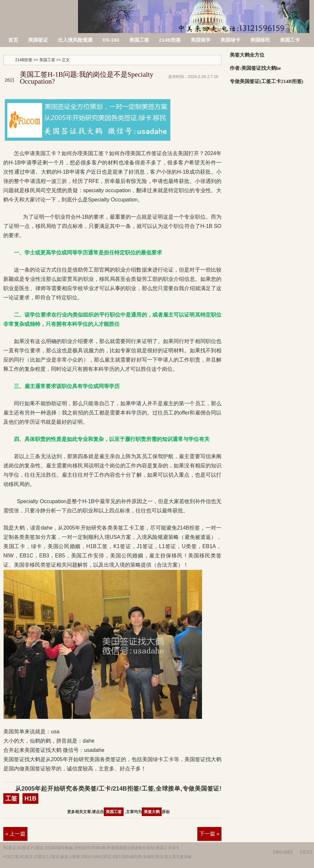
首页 (13, 40)
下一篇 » (209, 834)
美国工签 (139, 40)
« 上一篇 (15, 834)
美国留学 (201, 40)
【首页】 (306, 852)
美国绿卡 (230, 40)
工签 (11, 799)
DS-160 (111, 40)
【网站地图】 (283, 852)
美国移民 (260, 40)
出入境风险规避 (75, 40)
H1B (30, 799)
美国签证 (38, 40)
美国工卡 (290, 40)
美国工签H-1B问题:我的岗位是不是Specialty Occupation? (87, 78)
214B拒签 (39, 12)
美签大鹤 (152, 812)
